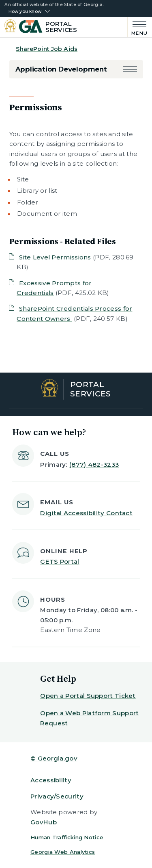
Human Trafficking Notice (67, 837)
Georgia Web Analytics (63, 852)
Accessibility (51, 780)
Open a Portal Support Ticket (88, 696)
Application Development (61, 69)
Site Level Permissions (55, 257)
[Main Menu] (138, 27)
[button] (130, 69)
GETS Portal (60, 561)
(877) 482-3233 (94, 465)
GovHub (44, 822)
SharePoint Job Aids (47, 49)
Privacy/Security (57, 796)
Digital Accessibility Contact (86, 513)
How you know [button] (25, 12)
